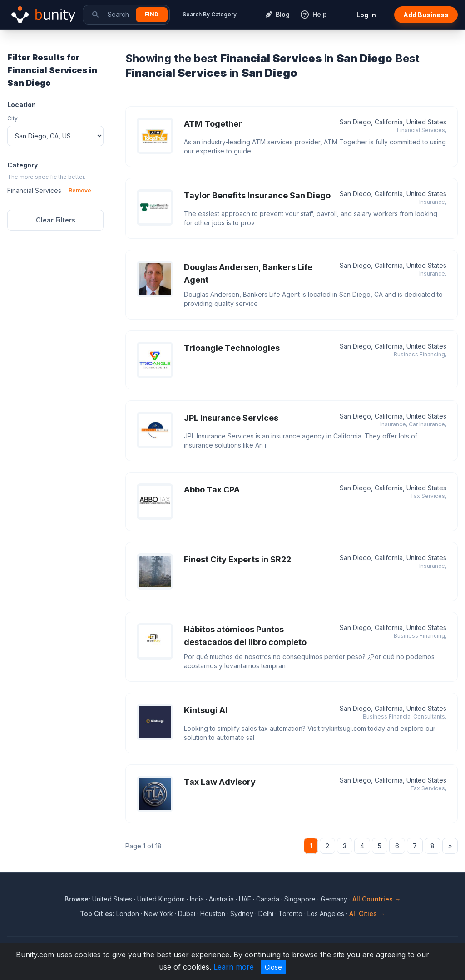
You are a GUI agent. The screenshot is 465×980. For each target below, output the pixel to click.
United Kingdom (161, 899)
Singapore (300, 899)
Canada (268, 899)
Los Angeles (326, 914)
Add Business (426, 15)
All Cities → (367, 914)
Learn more (234, 967)
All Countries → (377, 899)
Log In (366, 15)
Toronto (290, 914)
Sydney (242, 914)
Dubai (187, 914)
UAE (245, 899)
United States (112, 899)
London (128, 914)
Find (152, 14)
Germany (334, 899)
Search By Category (210, 14)
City (12, 118)
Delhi (266, 914)
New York (158, 914)
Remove (80, 190)
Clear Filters (56, 220)
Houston (213, 914)
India (197, 899)
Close (273, 967)
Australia (221, 899)
